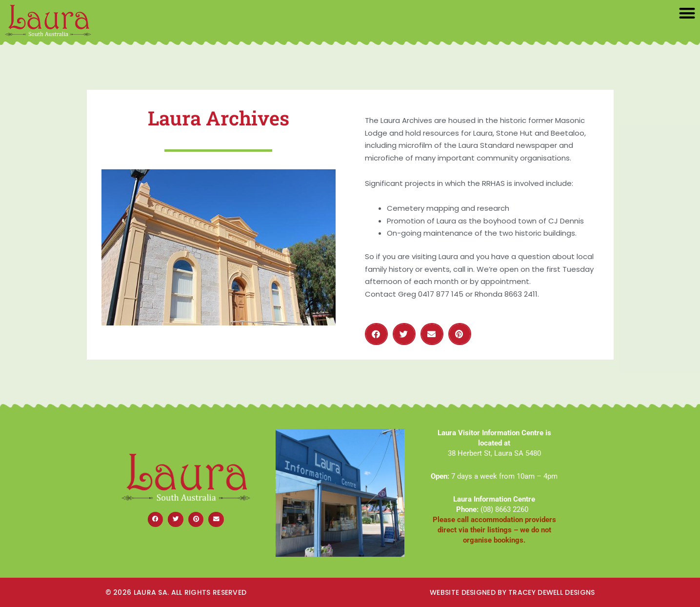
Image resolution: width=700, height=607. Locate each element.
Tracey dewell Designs (551, 592)
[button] (688, 13)
